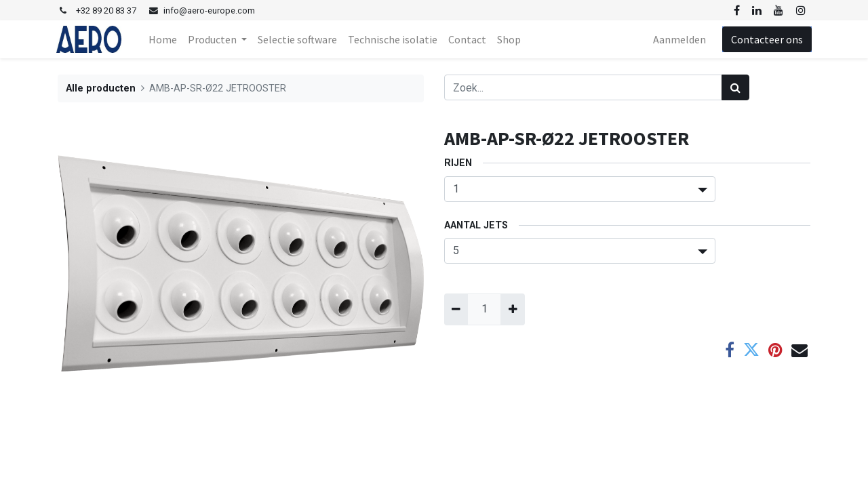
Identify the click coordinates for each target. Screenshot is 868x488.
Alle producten (101, 88)
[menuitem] (164, 39)
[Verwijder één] (456, 309)
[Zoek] (735, 87)
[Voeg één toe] (512, 309)
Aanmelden (678, 39)
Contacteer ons (766, 39)
